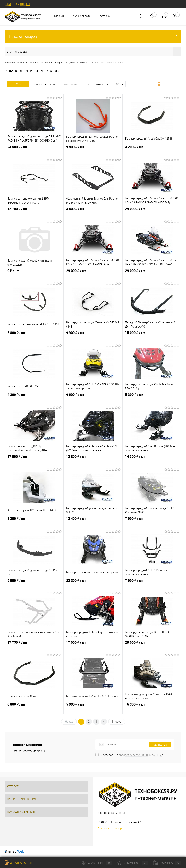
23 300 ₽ (93, 584)
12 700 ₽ (34, 212)
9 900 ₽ (93, 336)
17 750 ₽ (34, 646)
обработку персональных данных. (140, 755)
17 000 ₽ (34, 460)
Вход (8, 4)
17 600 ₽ (93, 646)
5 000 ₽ (93, 708)
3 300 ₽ (34, 522)
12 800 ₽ (93, 460)
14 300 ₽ (152, 460)
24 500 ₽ (34, 150)
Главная (59, 16)
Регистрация (22, 4)
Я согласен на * (132, 755)
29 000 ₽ (152, 212)
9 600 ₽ (93, 398)
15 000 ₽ (152, 336)
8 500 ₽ (93, 212)
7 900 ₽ (152, 522)
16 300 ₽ (152, 708)
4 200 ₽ (152, 150)
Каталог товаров (93, 36)
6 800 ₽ (34, 708)
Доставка (104, 16)
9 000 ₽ (34, 584)
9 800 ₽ (93, 150)
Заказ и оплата (81, 16)
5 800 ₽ (34, 336)
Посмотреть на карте (111, 829)
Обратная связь (19, 863)
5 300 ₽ (152, 398)
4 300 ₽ (34, 398)
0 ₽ (34, 274)
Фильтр (18, 84)
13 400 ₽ (93, 522)
